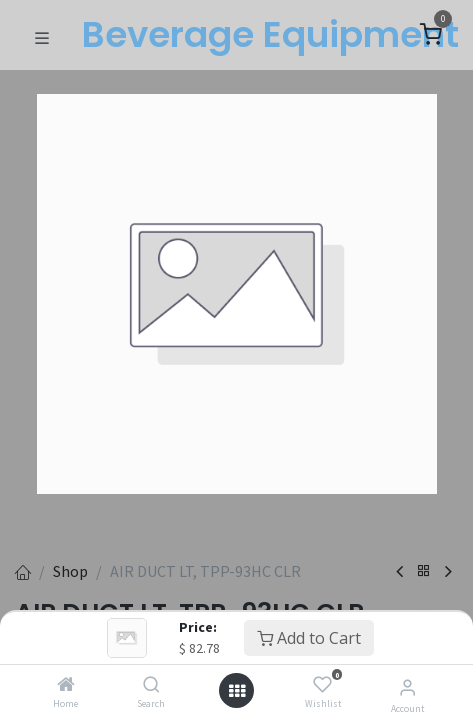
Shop (70, 571)
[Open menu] (237, 691)
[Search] (151, 685)
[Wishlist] (322, 685)
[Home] (66, 685)
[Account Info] (407, 687)
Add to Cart (309, 638)
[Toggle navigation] (42, 36)
